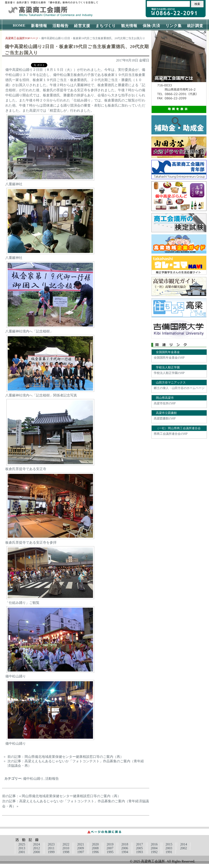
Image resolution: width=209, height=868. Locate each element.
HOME (19, 25)
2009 (80, 848)
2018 (125, 844)
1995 (110, 852)
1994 (125, 852)
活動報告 (61, 26)
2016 (154, 844)
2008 (95, 848)
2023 (51, 844)
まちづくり (106, 26)
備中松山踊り (33, 779)
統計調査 (195, 26)
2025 (22, 844)
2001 (22, 852)
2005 (139, 848)
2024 (36, 844)
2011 (51, 848)
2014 (184, 844)
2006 (125, 848)
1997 (81, 852)
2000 (36, 852)
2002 (183, 848)
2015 (169, 844)
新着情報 (39, 26)
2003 (169, 848)
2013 (22, 848)
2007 (110, 848)
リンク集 (174, 26)
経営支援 (82, 26)
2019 (110, 844)
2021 (81, 844)
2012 (36, 848)
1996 (95, 852)
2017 (139, 844)
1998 (66, 852)
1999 (51, 852)
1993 (139, 852)
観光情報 (129, 26)
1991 (169, 852)
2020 (95, 844)
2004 (154, 848)
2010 (66, 848)
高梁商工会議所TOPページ (22, 38)
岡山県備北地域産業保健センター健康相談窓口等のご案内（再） (74, 757)
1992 (154, 852)
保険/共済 (151, 26)
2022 (66, 844)
